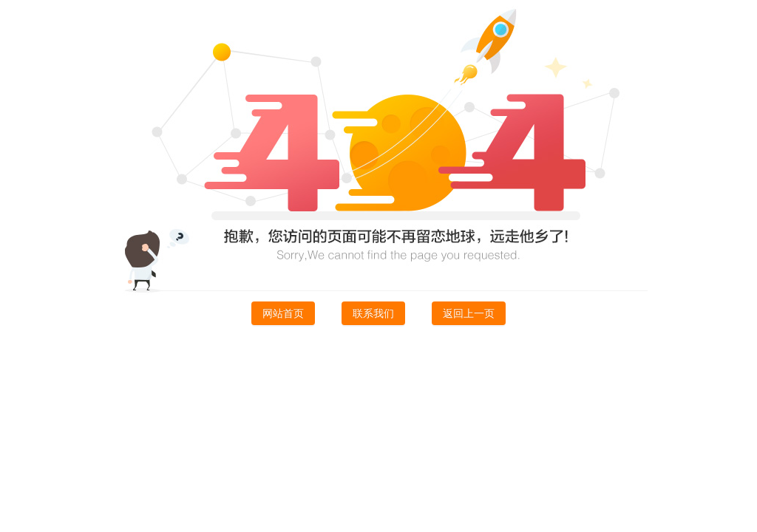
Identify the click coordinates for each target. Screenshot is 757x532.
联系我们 (373, 313)
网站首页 (283, 313)
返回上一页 (469, 313)
